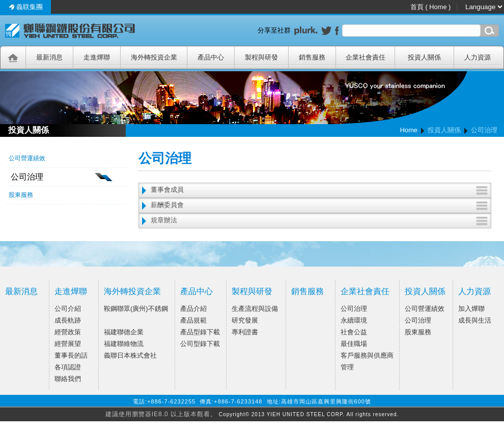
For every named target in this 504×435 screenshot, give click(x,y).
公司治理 (354, 309)
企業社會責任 (365, 291)
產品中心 (197, 291)
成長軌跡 (68, 320)
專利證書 (245, 332)
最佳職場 (354, 344)
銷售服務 (307, 291)
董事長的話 (71, 355)
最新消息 (21, 291)
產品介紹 (193, 309)
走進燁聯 (71, 291)
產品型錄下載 (200, 332)
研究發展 (245, 320)
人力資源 (474, 291)
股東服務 (418, 332)
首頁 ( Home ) (431, 7)
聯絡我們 (68, 379)
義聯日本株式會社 (130, 355)
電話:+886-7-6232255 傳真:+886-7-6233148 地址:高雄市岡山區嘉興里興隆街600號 (252, 401)
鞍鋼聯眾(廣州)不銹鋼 (136, 309)
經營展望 (68, 344)
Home (409, 130)
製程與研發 (252, 291)
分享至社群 (276, 30)
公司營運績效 (425, 309)
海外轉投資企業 (132, 291)
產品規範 (193, 320)
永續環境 (354, 320)
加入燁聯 (471, 309)
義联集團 (26, 7)
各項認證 (68, 367)
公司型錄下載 (200, 344)
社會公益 (354, 332)
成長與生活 (475, 320)
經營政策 (68, 332)
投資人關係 (425, 291)
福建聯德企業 (124, 332)
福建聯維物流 (124, 344)
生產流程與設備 (255, 309)
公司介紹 (68, 309)
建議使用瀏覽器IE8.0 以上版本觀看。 (161, 414)
